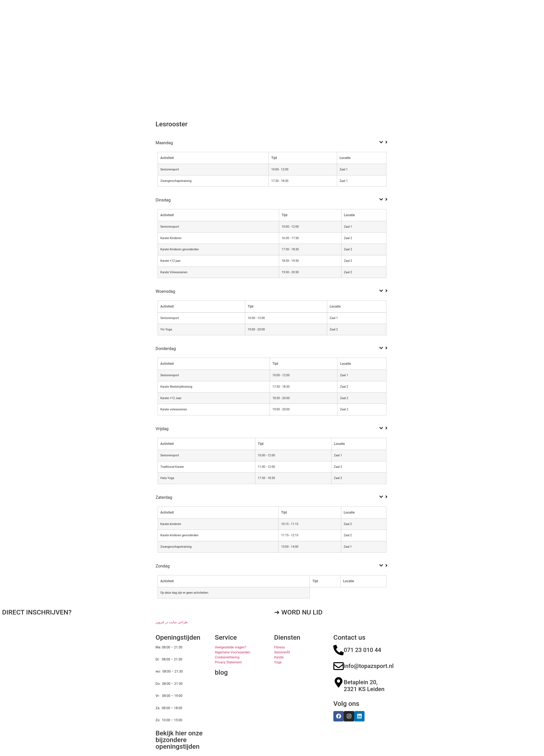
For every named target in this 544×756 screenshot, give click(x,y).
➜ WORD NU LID (298, 596)
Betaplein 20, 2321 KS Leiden (364, 670)
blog (221, 656)
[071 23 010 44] (339, 634)
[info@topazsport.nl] (339, 650)
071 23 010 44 (362, 634)
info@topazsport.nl (369, 650)
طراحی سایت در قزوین (172, 606)
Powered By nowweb (289, 741)
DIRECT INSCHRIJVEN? (37, 596)
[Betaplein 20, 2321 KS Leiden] (339, 666)
